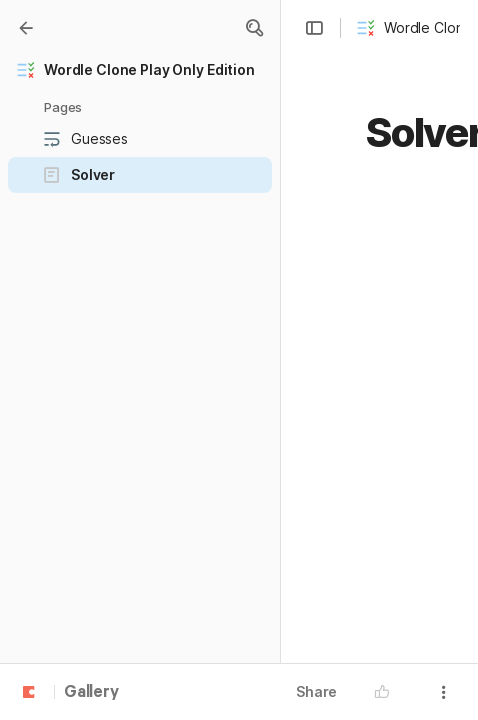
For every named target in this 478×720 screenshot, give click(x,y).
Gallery (91, 693)
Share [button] (316, 691)
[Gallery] (26, 28)
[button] (254, 28)
